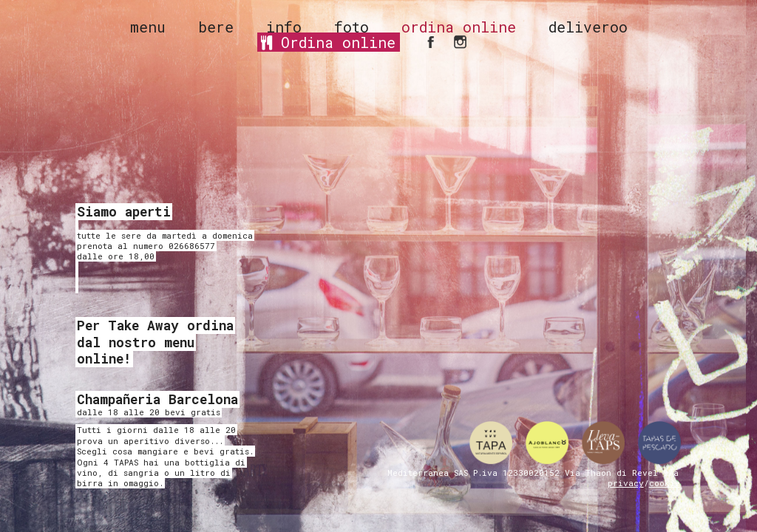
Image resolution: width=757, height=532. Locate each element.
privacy (626, 483)
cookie (665, 483)
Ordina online (328, 42)
